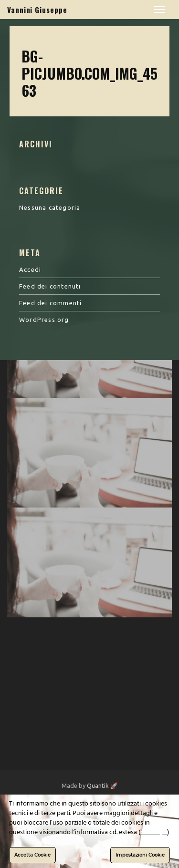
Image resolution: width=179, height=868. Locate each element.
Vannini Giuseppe (37, 10)
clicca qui (154, 832)
